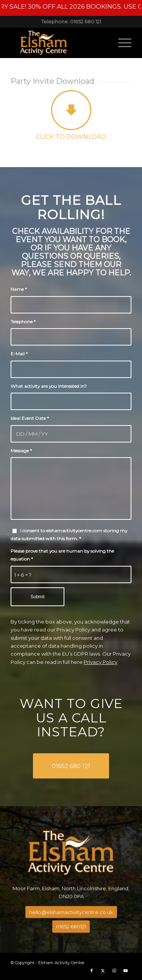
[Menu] (121, 43)
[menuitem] (121, 43)
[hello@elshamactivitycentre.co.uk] (71, 912)
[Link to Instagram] (114, 971)
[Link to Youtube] (126, 971)
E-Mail (19, 354)
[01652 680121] (71, 927)
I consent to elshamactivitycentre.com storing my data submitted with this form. (69, 535)
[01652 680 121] (71, 766)
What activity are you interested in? (49, 386)
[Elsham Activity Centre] (59, 43)
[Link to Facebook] (92, 971)
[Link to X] (103, 971)
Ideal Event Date (30, 418)
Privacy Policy (101, 662)
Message (21, 451)
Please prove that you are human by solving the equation (62, 555)
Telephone (23, 322)
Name (19, 289)
